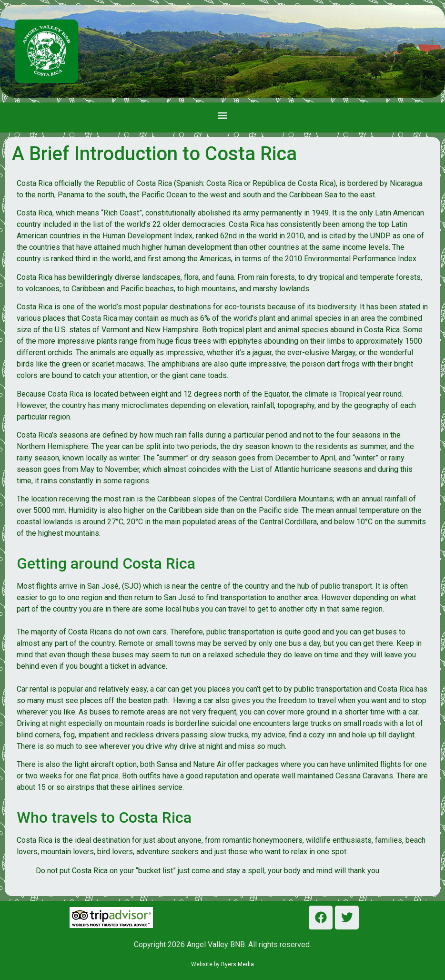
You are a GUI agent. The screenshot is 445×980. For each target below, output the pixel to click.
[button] (223, 115)
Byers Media (238, 964)
